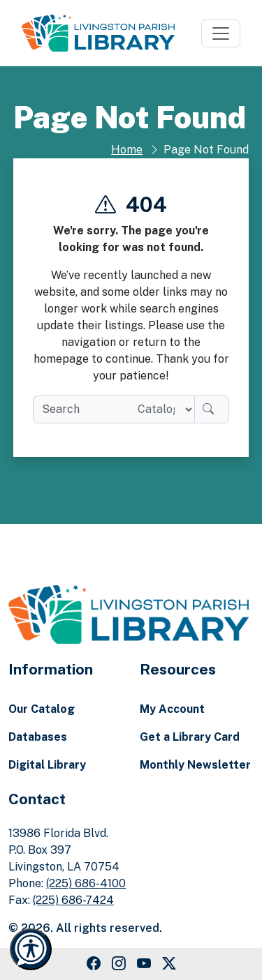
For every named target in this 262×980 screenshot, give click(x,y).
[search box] (80, 409)
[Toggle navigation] (221, 33)
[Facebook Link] (94, 964)
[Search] (212, 409)
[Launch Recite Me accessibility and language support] (31, 949)
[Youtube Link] (144, 964)
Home (127, 150)
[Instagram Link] (119, 964)
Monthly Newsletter (195, 765)
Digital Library (47, 765)
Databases (38, 737)
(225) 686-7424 (73, 900)
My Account (172, 709)
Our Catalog (42, 709)
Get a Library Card (190, 737)
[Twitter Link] (169, 964)
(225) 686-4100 (86, 883)
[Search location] (161, 409)
